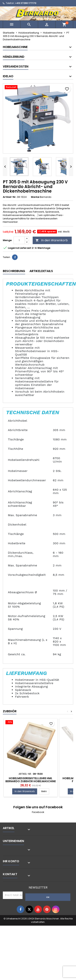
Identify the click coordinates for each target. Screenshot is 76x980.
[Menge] (19, 240)
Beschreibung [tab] (14, 271)
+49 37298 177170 (26, 3)
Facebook (38, 812)
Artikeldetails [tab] (41, 271)
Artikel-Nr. (10, 197)
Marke (35, 197)
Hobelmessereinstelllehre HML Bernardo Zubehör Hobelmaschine (31, 780)
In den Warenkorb (52, 240)
